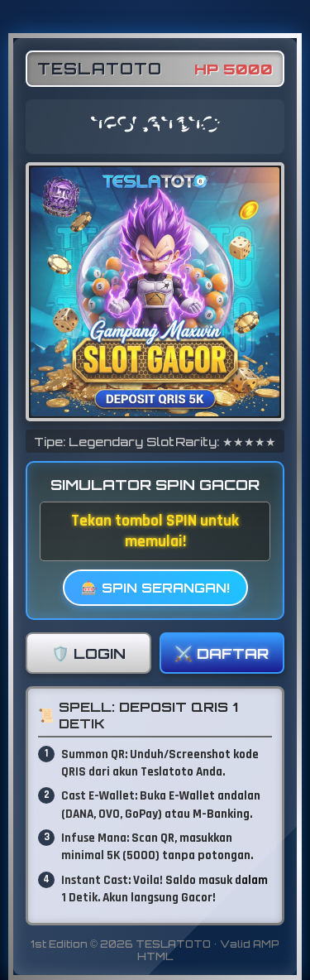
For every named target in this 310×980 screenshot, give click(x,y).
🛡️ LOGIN (88, 653)
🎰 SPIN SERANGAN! (155, 588)
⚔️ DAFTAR (222, 653)
